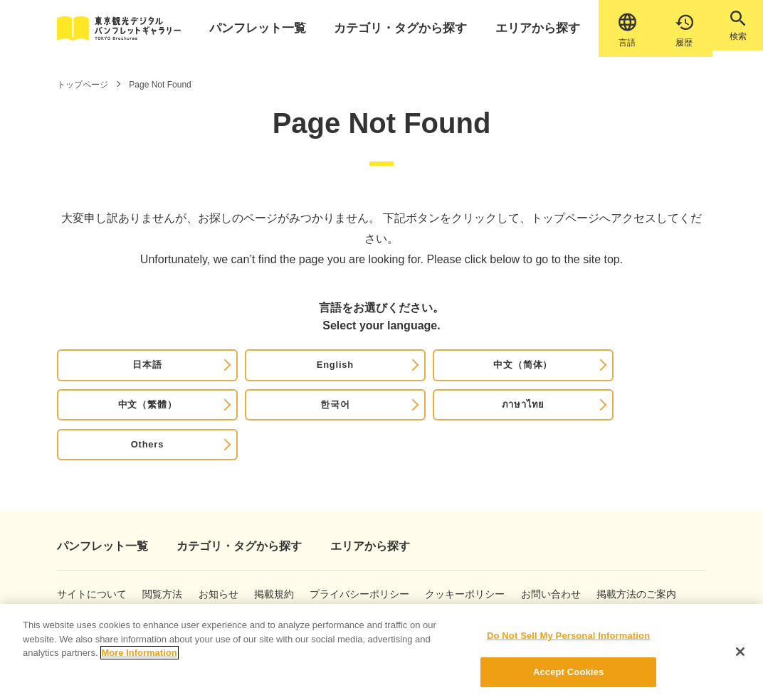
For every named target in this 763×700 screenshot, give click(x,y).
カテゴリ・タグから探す (392, 28)
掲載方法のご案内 (82, 580)
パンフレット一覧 (265, 28)
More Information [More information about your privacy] (140, 661)
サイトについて (80, 548)
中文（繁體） (378, 376)
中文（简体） (285, 376)
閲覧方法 (163, 548)
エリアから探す (514, 28)
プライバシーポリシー (362, 548)
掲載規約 (286, 548)
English (193, 376)
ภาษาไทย (564, 376)
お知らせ (225, 548)
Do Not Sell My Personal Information (568, 644)
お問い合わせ (574, 548)
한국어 (470, 376)
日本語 (100, 376)
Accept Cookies (568, 680)
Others (656, 376)
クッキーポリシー (478, 548)
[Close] (740, 659)
